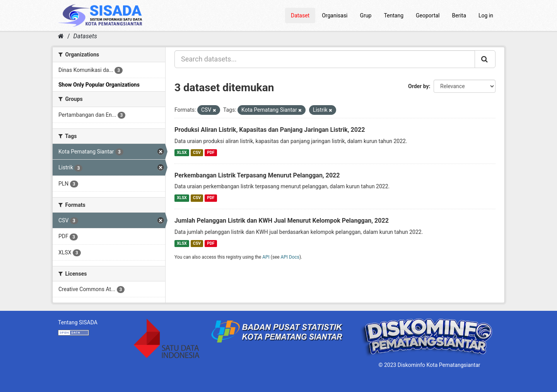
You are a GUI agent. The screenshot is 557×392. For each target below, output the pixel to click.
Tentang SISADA (78, 322)
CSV (197, 153)
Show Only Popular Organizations (99, 85)
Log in (486, 15)
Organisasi (335, 15)
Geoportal (428, 15)
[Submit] (485, 59)
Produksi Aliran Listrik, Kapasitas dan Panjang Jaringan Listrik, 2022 (270, 130)
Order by (419, 86)
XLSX (182, 153)
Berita (459, 15)
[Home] (61, 36)
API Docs (290, 257)
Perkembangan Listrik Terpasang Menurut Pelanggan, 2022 (257, 175)
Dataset (300, 15)
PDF (211, 153)
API (266, 257)
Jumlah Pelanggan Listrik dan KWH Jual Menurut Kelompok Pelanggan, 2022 (282, 221)
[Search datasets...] (325, 59)
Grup (366, 15)
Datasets (85, 36)
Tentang (394, 15)
